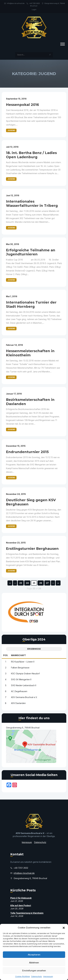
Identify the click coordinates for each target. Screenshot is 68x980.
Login (34, 10)
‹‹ (10, 583)
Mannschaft (18, 655)
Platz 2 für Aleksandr (21, 898)
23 (21, 583)
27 (47, 583)
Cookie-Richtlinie (23, 976)
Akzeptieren (34, 955)
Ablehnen (34, 963)
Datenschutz (37, 976)
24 (27, 583)
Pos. (6, 655)
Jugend (11, 130)
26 (41, 583)
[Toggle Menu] (63, 44)
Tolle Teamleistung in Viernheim (27, 913)
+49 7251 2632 (33, 3)
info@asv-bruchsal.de (14, 3)
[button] (64, 928)
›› (58, 583)
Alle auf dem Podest (21, 905)
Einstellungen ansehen (34, 971)
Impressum (48, 976)
